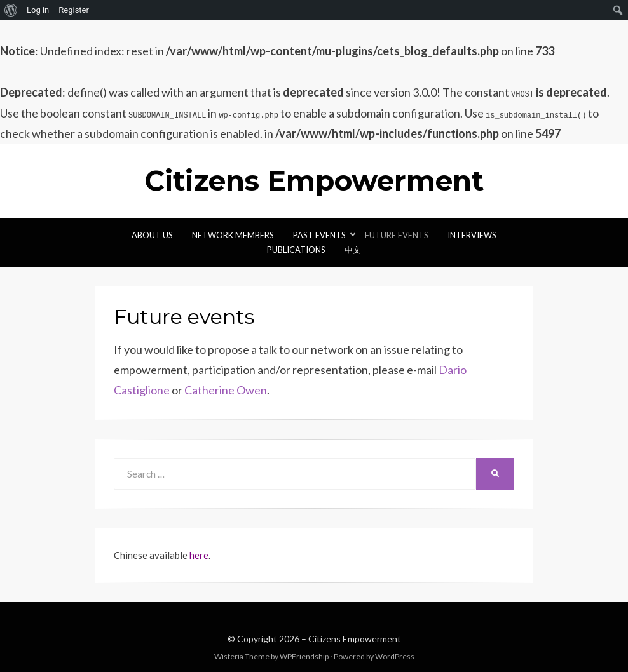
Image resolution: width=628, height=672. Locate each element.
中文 (353, 250)
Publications (296, 250)
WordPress (395, 656)
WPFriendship (304, 656)
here (199, 555)
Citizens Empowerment (314, 180)
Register (74, 10)
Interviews (472, 235)
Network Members (233, 235)
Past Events (319, 235)
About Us (152, 235)
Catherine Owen (226, 390)
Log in (38, 10)
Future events (397, 235)
